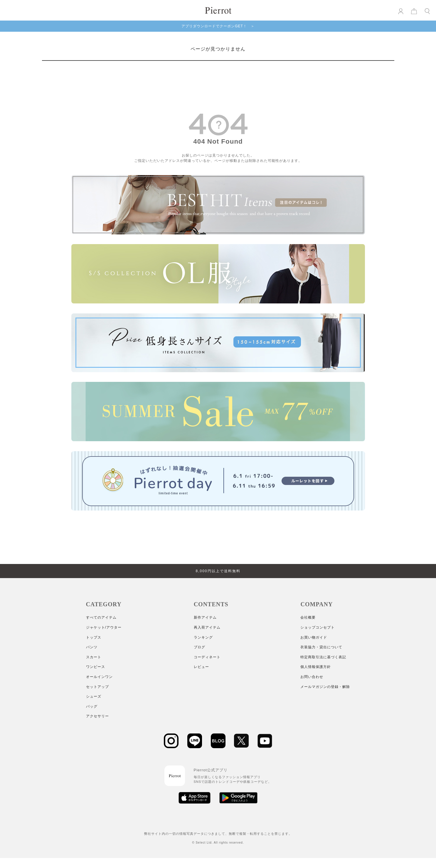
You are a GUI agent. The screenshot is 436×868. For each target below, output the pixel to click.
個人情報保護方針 (316, 667)
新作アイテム (205, 617)
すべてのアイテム (101, 617)
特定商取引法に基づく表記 (323, 657)
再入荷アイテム (207, 627)
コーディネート (207, 657)
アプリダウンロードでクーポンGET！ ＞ (218, 26)
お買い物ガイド (314, 637)
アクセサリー (97, 716)
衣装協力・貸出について (321, 647)
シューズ (94, 696)
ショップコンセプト (318, 627)
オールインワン (99, 677)
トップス (94, 637)
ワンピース (96, 667)
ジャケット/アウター (104, 627)
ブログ (200, 647)
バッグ (92, 706)
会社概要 (308, 617)
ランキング (203, 637)
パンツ (92, 647)
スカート (94, 657)
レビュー (201, 667)
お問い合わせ (312, 677)
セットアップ (97, 687)
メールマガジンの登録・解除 (325, 687)
